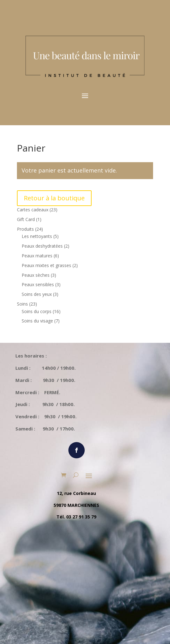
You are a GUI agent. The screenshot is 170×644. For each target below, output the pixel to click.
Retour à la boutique (54, 198)
